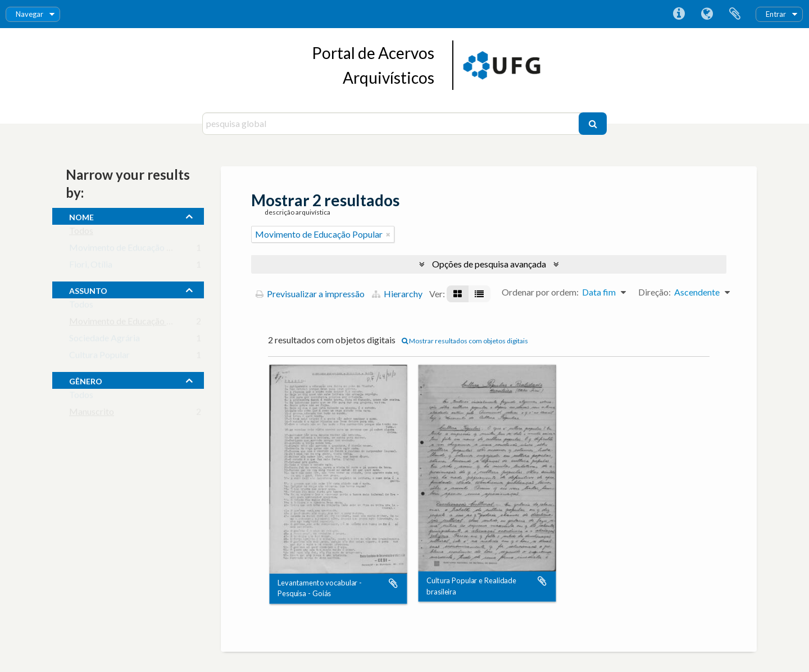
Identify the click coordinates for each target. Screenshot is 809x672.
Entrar (776, 14)
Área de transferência (735, 14)
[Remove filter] (388, 234)
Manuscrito (92, 414)
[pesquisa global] (392, 124)
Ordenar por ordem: (540, 292)
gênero (86, 380)
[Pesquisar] (593, 124)
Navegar (29, 14)
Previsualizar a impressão (310, 294)
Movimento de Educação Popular (133, 323)
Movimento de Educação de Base (133, 250)
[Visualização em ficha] (458, 294)
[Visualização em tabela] (479, 294)
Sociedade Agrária (104, 340)
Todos (81, 233)
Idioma (707, 14)
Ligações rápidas (679, 14)
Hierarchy (397, 294)
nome (81, 216)
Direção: (655, 292)
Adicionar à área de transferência (393, 583)
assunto (88, 289)
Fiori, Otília (91, 267)
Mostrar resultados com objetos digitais (465, 341)
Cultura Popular (99, 357)
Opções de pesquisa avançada (489, 264)
